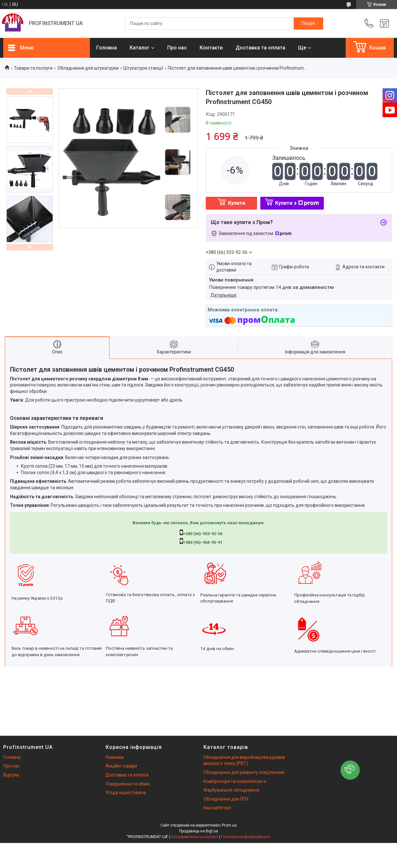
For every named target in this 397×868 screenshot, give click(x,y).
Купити (237, 203)
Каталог (140, 48)
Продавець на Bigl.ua (198, 831)
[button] (350, 770)
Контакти (211, 48)
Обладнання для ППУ (226, 799)
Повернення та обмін (128, 784)
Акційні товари (121, 766)
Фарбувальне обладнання (231, 790)
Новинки (115, 757)
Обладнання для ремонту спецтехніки (244, 772)
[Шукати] (308, 23)
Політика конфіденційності (246, 837)
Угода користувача (126, 793)
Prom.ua (229, 825)
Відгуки (11, 775)
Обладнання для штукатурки (88, 68)
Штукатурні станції (143, 68)
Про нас (177, 48)
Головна (107, 48)
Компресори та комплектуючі (235, 781)
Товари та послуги (33, 68)
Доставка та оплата (260, 48)
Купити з (297, 203)
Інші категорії (217, 808)
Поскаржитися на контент (195, 837)
